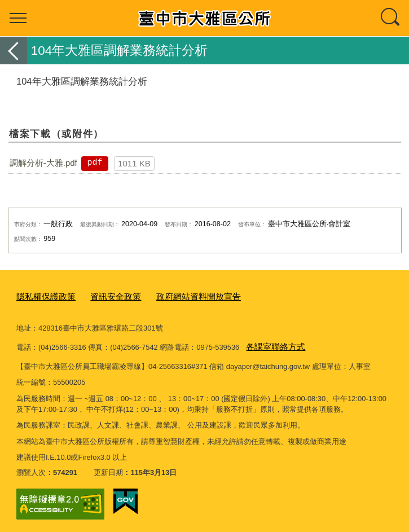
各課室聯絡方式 (272, 343)
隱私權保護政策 (42, 296)
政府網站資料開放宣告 (178, 296)
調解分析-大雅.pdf (43, 163)
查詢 (391, 18)
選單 (18, 18)
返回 (14, 50)
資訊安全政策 (104, 296)
